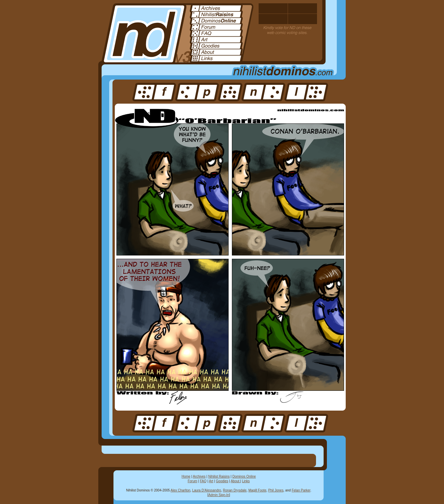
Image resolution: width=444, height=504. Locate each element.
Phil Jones (276, 490)
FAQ (203, 481)
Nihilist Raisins (219, 476)
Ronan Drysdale (235, 490)
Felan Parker (301, 490)
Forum (192, 481)
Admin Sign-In (219, 495)
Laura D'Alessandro (207, 490)
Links (246, 481)
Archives (199, 476)
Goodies (222, 481)
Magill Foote (257, 490)
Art (211, 481)
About (235, 481)
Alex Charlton (180, 490)
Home (186, 476)
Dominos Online (244, 476)
